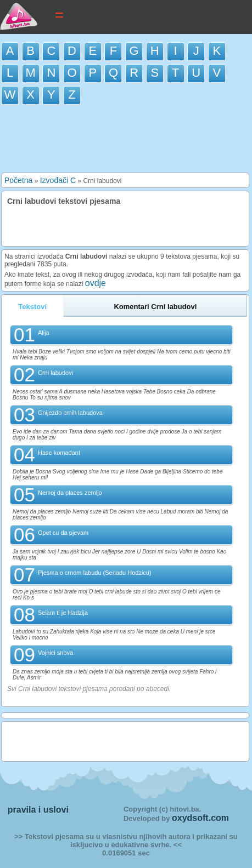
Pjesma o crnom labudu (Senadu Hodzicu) (95, 573)
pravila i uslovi (38, 810)
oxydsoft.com (200, 818)
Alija (44, 333)
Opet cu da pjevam (63, 533)
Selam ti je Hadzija (63, 613)
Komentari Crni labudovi (155, 307)
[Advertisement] (126, 141)
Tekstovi (32, 307)
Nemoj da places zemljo (70, 493)
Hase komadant (59, 453)
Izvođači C (58, 180)
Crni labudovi (55, 373)
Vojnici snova (55, 653)
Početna (18, 180)
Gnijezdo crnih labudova (70, 413)
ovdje (96, 283)
